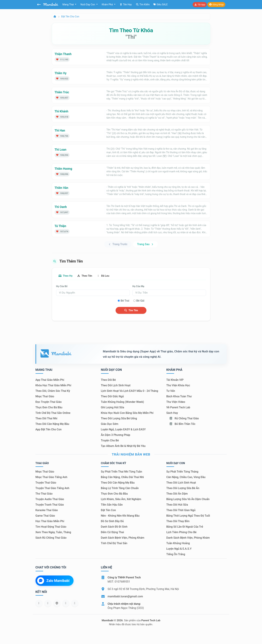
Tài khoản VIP (175, 380)
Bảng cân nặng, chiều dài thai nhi (122, 477)
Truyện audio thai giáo (50, 499)
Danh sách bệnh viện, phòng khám (123, 538)
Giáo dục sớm (110, 424)
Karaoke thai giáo (47, 511)
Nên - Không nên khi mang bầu (120, 516)
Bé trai (125, 301)
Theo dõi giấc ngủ (112, 397)
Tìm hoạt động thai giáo (51, 527)
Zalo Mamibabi (53, 581)
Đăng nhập (216, 5)
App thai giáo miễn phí (50, 380)
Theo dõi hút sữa (177, 505)
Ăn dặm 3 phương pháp (116, 435)
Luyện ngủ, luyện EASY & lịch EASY (123, 430)
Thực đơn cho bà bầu (49, 408)
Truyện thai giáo (46, 483)
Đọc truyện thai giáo (49, 402)
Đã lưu (108, 276)
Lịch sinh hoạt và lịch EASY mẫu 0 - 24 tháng (130, 391)
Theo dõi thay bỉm (178, 522)
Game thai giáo (45, 516)
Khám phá (108, 4)
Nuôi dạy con (88, 4)
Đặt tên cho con (70, 17)
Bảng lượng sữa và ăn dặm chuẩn (188, 499)
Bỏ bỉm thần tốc (182, 424)
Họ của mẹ (138, 287)
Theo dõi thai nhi (46, 419)
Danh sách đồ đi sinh (114, 527)
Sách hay (172, 413)
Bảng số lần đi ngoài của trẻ (185, 527)
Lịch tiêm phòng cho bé (181, 533)
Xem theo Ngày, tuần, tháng (53, 533)
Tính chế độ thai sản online (53, 413)
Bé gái (140, 301)
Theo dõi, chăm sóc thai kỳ (53, 391)
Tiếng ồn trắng (176, 555)
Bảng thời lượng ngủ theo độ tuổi (188, 516)
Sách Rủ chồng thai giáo (51, 538)
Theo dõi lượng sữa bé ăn (183, 488)
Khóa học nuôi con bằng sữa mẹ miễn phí (127, 413)
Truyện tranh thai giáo (50, 505)
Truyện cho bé (110, 441)
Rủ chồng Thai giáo (184, 419)
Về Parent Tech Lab (178, 408)
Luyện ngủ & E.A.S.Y (179, 549)
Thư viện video (176, 402)
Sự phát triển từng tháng (182, 472)
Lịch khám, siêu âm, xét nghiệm (121, 499)
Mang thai (68, 4)
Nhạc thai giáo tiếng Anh (51, 477)
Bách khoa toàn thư (179, 397)
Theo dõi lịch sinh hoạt (116, 386)
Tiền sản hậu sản (112, 505)
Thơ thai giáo (44, 494)
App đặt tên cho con (49, 430)
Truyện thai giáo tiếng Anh (52, 488)
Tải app (200, 5)
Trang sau (145, 244)
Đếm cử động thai (112, 533)
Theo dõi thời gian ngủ (181, 511)
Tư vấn (171, 391)
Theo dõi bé (108, 380)
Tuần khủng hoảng (178, 544)
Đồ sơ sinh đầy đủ (112, 522)
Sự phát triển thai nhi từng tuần (122, 472)
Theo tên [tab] (88, 276)
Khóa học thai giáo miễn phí (53, 386)
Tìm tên (131, 311)
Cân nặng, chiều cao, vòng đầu (186, 477)
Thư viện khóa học (178, 386)
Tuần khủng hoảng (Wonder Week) (122, 402)
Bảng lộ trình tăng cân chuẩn (120, 488)
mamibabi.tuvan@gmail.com (125, 597)
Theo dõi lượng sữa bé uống (119, 419)
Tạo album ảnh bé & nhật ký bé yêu (123, 446)
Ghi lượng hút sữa (113, 408)
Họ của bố (62, 287)
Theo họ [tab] (66, 276)
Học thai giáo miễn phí (50, 522)
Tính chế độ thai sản (114, 544)
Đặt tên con (108, 511)
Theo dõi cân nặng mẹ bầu (52, 424)
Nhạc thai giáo (45, 397)
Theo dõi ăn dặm (177, 494)
